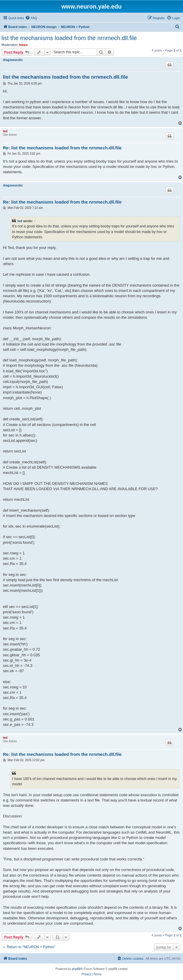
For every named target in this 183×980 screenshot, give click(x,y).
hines (24, 45)
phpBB (76, 969)
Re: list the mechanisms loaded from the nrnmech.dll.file (62, 148)
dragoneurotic (13, 60)
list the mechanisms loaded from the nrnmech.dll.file (69, 38)
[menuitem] (31, 18)
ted (5, 131)
